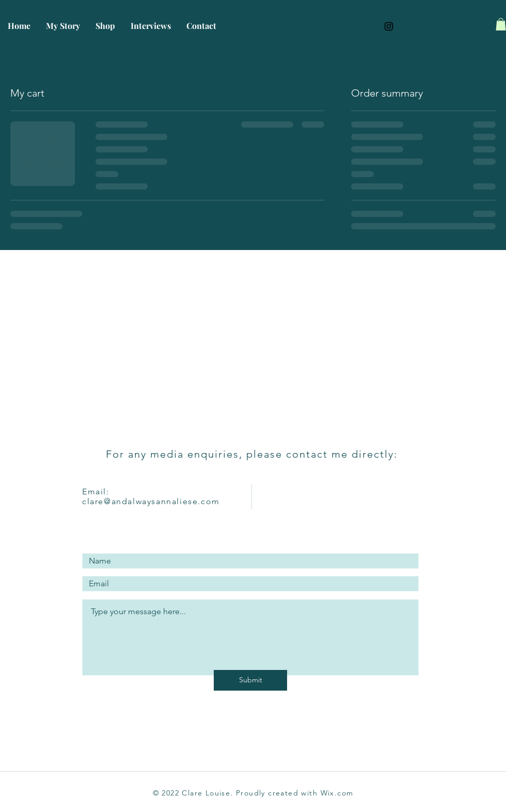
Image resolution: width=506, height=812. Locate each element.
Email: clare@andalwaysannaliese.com (151, 496)
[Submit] (250, 680)
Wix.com (337, 793)
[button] (501, 24)
